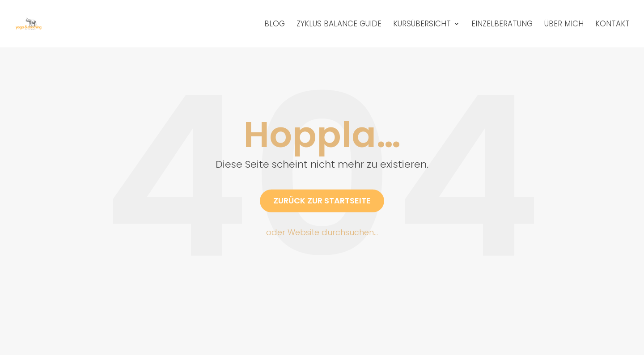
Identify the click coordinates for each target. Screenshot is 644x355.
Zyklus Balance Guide (339, 25)
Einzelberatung (502, 25)
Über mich (564, 25)
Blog (275, 25)
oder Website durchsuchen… (322, 232)
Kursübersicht (422, 25)
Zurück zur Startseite (322, 201)
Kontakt (612, 25)
